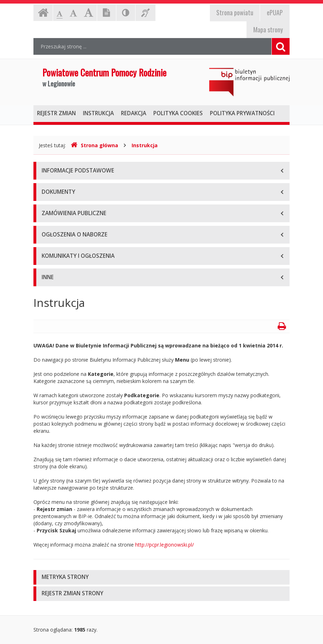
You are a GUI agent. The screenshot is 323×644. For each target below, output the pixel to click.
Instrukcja (145, 145)
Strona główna (94, 145)
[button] (161, 577)
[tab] (161, 577)
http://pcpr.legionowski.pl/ (165, 545)
